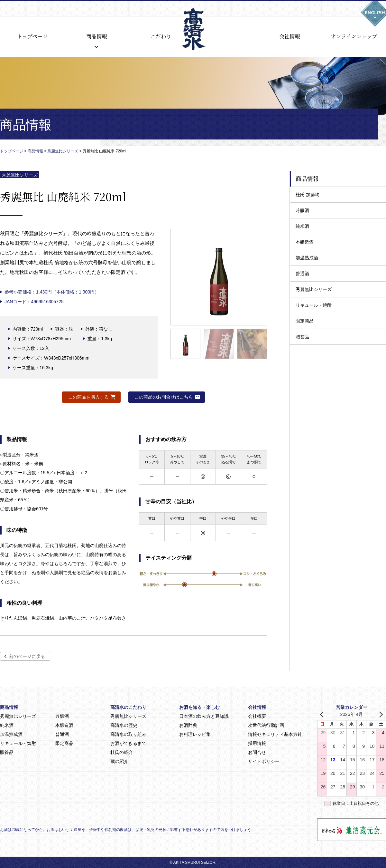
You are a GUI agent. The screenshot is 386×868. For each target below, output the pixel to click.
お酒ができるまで (128, 743)
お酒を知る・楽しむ (199, 707)
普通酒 (302, 274)
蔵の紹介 (119, 761)
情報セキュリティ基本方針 (275, 734)
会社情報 (289, 36)
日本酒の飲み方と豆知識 (204, 716)
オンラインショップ (354, 36)
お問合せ (257, 752)
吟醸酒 (302, 210)
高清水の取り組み (128, 734)
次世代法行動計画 (266, 725)
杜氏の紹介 (122, 752)
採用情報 (257, 743)
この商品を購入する (88, 397)
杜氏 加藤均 (308, 195)
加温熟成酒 (307, 258)
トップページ (32, 36)
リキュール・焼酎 (314, 305)
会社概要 (257, 716)
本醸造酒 (305, 242)
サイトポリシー (264, 761)
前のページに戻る (27, 656)
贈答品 (302, 337)
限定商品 (305, 321)
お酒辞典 (188, 725)
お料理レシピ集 (195, 734)
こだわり (161, 36)
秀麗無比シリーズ (314, 289)
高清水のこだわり (128, 707)
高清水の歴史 (124, 725)
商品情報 (96, 36)
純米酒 (302, 226)
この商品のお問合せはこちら (164, 397)
